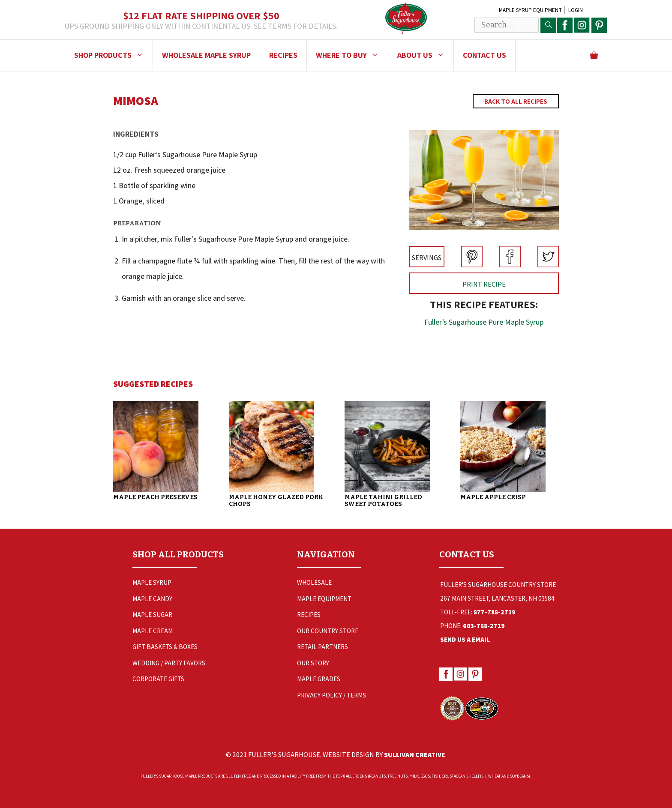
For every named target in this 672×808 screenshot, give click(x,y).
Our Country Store (328, 631)
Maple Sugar (152, 615)
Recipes (283, 55)
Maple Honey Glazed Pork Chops (276, 501)
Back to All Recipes (516, 101)
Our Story (313, 663)
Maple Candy (152, 599)
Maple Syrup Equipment (530, 10)
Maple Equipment (324, 599)
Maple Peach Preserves (155, 497)
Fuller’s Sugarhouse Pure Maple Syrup (484, 322)
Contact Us (484, 55)
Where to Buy (352, 55)
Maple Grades (319, 679)
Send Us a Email (465, 639)
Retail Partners (322, 647)
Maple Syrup (152, 582)
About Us (425, 55)
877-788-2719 (495, 612)
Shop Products (113, 55)
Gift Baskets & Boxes (165, 647)
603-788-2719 (484, 626)
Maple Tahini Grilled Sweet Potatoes (383, 501)
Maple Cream (153, 631)
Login (576, 10)
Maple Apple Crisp (493, 497)
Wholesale (314, 582)
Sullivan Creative (415, 754)
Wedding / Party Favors (169, 663)
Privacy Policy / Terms (331, 695)
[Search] (548, 25)
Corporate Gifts (158, 679)
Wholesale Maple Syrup (206, 55)
